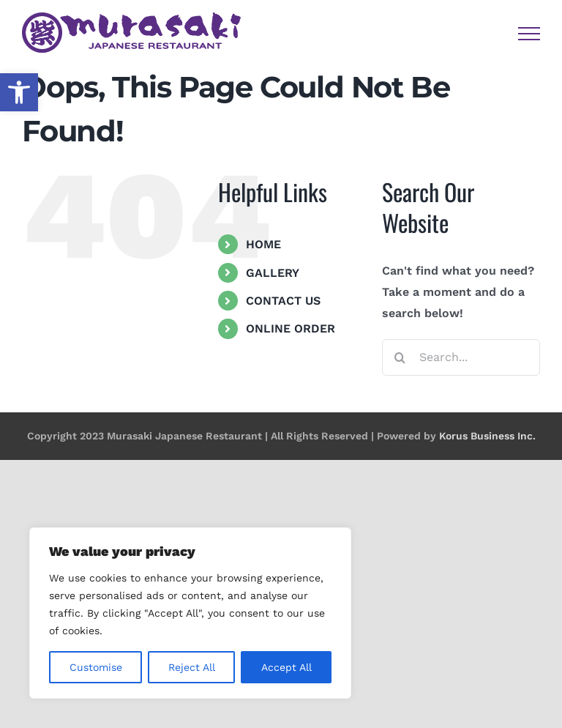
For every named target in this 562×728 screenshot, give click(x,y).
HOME (263, 244)
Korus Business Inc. (487, 436)
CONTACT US (283, 301)
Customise (96, 667)
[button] (19, 92)
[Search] (400, 357)
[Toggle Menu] (529, 34)
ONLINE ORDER (291, 328)
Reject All (192, 667)
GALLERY (273, 273)
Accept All (286, 667)
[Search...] (461, 357)
